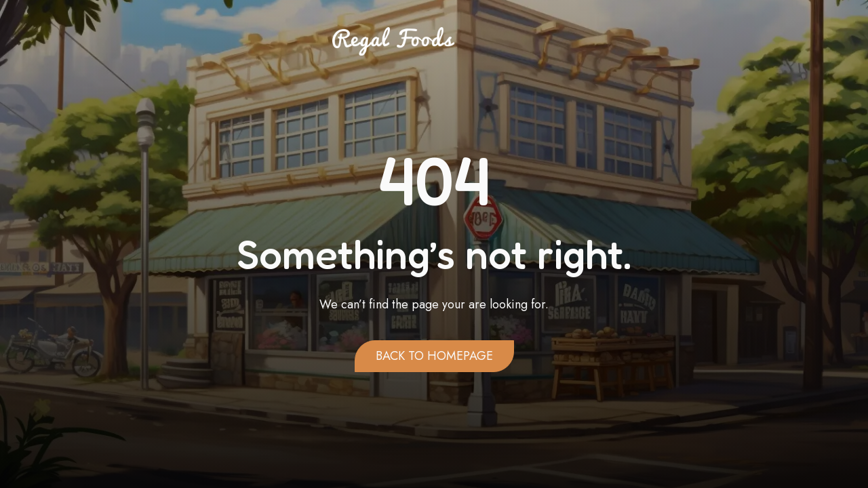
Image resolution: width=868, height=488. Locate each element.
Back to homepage (434, 356)
